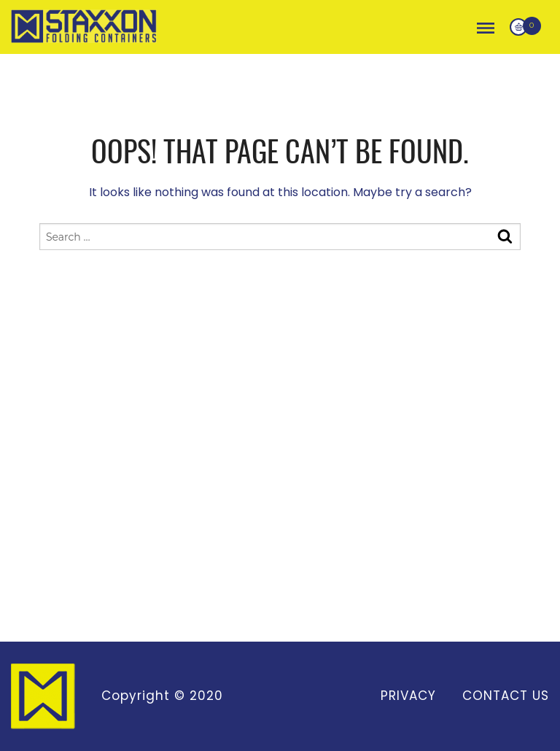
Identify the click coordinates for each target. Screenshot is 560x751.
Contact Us (506, 696)
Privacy (408, 696)
